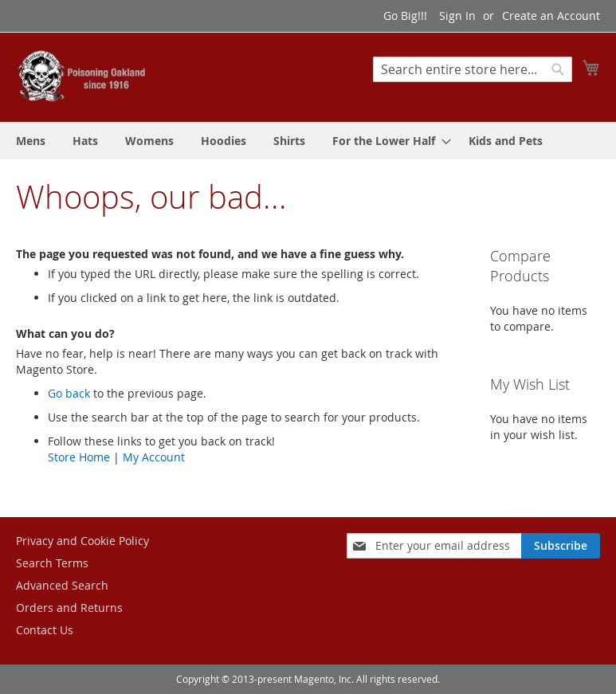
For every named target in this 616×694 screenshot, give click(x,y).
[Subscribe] (561, 546)
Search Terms (52, 563)
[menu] (308, 141)
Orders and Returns (69, 608)
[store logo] (84, 76)
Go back (69, 393)
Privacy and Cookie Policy (82, 541)
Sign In (457, 16)
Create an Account (551, 16)
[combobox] (473, 69)
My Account (154, 457)
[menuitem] (31, 141)
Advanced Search (62, 585)
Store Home (79, 457)
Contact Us (45, 630)
